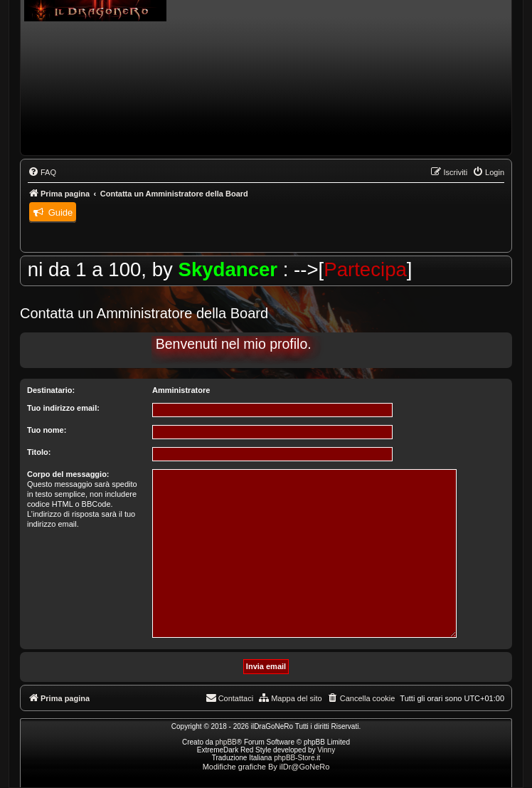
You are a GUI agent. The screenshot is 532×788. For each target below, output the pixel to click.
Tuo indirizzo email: (63, 408)
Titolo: (39, 452)
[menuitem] (42, 172)
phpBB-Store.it (297, 758)
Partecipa (377, 269)
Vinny (326, 750)
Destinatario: (51, 390)
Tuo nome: (47, 430)
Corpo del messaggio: (68, 474)
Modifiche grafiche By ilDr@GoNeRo (266, 767)
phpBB (226, 742)
